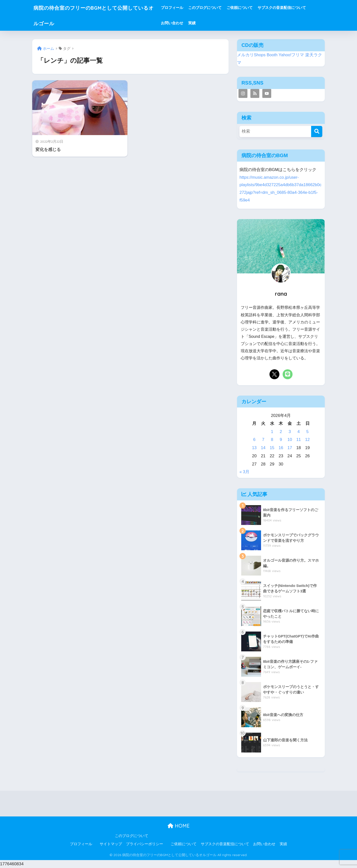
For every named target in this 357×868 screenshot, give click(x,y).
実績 (204, 23)
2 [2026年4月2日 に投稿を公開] (281, 432)
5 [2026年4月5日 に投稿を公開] (307, 432)
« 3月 (244, 472)
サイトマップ (111, 844)
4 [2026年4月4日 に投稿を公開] (299, 432)
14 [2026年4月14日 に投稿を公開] (263, 448)
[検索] (317, 131)
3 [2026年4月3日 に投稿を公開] (290, 432)
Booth (272, 55)
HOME (179, 826)
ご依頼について (251, 8)
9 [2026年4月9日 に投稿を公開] (281, 440)
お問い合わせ (184, 23)
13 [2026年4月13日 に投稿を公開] (254, 448)
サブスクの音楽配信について (293, 8)
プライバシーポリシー (145, 844)
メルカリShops (251, 55)
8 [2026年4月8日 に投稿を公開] (272, 440)
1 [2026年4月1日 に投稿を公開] (272, 432)
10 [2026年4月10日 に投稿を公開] (290, 440)
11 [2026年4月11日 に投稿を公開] (299, 440)
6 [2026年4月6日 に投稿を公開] (254, 440)
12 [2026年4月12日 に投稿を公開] (308, 440)
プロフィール (184, 8)
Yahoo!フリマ (291, 55)
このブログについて (217, 8)
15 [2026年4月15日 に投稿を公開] (272, 448)
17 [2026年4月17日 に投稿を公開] (290, 448)
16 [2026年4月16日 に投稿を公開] (281, 448)
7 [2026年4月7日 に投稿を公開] (263, 440)
